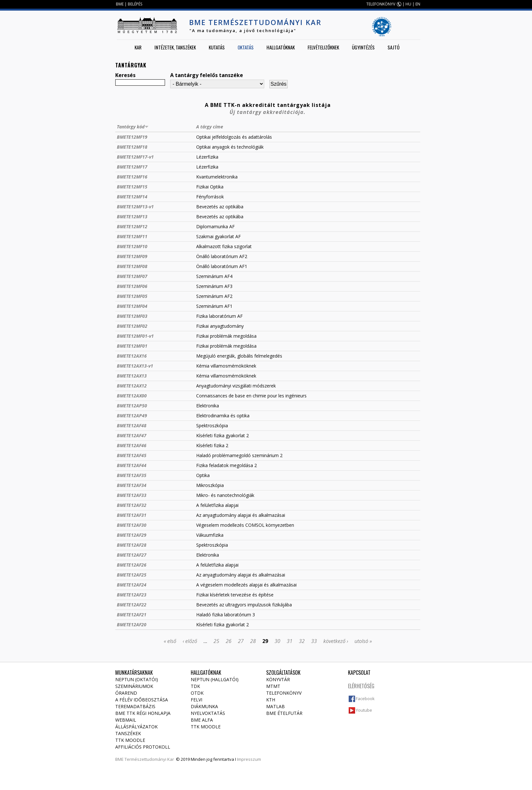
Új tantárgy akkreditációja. (268, 112)
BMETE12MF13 (132, 217)
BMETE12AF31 (132, 515)
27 (241, 641)
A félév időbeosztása (142, 700)
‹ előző (190, 641)
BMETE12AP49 (132, 416)
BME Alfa (202, 720)
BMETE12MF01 (132, 346)
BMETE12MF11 (132, 236)
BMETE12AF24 (132, 585)
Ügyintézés (363, 47)
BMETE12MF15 (132, 187)
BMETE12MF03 (132, 316)
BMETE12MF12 (132, 226)
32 (302, 641)
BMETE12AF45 (132, 455)
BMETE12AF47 (132, 435)
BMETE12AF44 (132, 465)
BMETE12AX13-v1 (135, 366)
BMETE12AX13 (132, 376)
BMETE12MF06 (132, 286)
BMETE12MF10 (132, 246)
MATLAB (275, 706)
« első (170, 641)
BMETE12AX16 (132, 356)
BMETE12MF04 (132, 306)
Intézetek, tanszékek (175, 47)
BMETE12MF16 (132, 177)
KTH (271, 700)
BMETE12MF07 (132, 276)
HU (408, 4)
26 (229, 641)
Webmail (126, 720)
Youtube (364, 710)
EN (418, 4)
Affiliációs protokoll (143, 747)
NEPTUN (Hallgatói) (215, 679)
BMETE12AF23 (132, 595)
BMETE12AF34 (132, 485)
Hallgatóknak (281, 47)
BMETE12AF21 (132, 615)
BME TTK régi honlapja (143, 713)
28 (253, 641)
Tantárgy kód (133, 127)
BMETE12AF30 (132, 525)
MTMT (273, 686)
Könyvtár (278, 679)
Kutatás (217, 47)
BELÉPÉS (135, 4)
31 (290, 641)
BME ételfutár (284, 713)
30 (277, 641)
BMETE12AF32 (132, 505)
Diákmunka (204, 706)
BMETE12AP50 (132, 406)
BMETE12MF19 (132, 137)
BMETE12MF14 (132, 197)
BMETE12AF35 (132, 475)
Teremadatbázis (135, 706)
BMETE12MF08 (132, 266)
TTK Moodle (130, 740)
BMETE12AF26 (132, 565)
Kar (138, 47)
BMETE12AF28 (132, 545)
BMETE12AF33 (132, 495)
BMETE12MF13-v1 (135, 207)
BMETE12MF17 (132, 167)
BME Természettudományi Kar (255, 22)
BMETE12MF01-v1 (135, 336)
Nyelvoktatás (208, 713)
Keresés (125, 75)
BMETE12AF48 (132, 425)
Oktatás (246, 47)
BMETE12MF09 (132, 256)
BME (120, 4)
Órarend (126, 693)
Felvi (196, 700)
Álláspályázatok (136, 727)
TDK (195, 686)
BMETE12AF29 (132, 535)
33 (314, 641)
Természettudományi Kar (149, 759)
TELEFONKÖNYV (381, 4)
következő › (336, 641)
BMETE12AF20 (132, 625)
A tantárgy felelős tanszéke (207, 75)
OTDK (197, 693)
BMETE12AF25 (132, 575)
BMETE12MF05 (132, 296)
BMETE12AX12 (132, 386)
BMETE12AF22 (132, 605)
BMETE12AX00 (132, 396)
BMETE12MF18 (132, 147)
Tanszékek (128, 733)
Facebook (365, 699)
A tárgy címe (210, 127)
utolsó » (363, 641)
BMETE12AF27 (132, 555)
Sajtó (393, 47)
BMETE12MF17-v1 (135, 157)
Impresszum (249, 759)
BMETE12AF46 (132, 445)
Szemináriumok (134, 686)
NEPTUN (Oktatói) (137, 679)
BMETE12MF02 (132, 326)
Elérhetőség (361, 686)
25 (216, 641)
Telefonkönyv (284, 693)
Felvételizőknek (323, 47)
